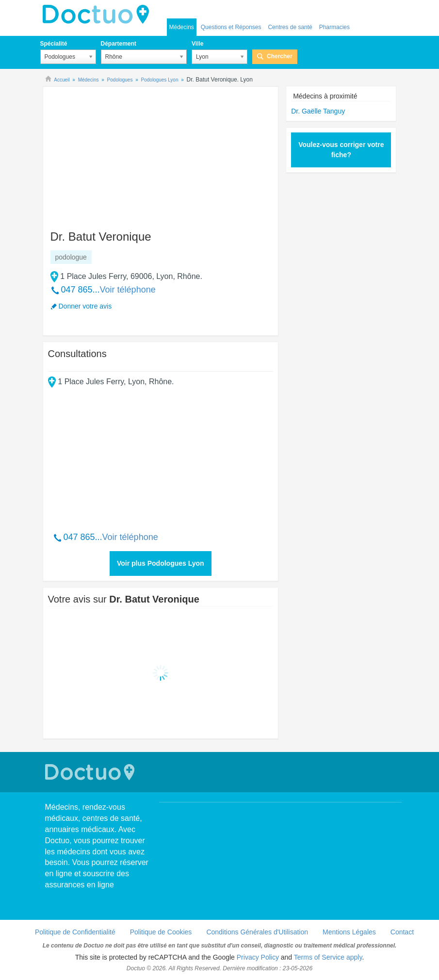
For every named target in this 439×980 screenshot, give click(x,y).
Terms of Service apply (328, 957)
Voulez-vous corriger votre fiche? (341, 150)
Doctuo (98, 15)
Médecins (182, 27)
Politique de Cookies (161, 932)
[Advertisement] (122, 154)
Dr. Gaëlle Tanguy (318, 111)
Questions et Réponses (231, 27)
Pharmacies (334, 27)
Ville (197, 44)
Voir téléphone (128, 290)
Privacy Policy (258, 957)
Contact (402, 932)
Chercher (280, 56)
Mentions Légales (349, 932)
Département (119, 44)
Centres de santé (290, 27)
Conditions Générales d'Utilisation (257, 932)
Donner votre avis (85, 306)
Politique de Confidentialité (75, 932)
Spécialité (54, 44)
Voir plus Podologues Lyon (161, 563)
